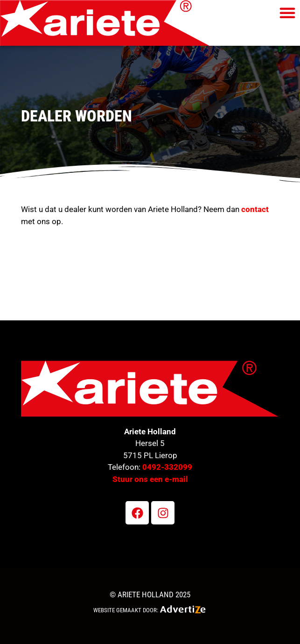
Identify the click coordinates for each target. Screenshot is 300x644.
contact (255, 209)
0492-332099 (167, 467)
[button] (287, 13)
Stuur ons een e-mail (150, 479)
